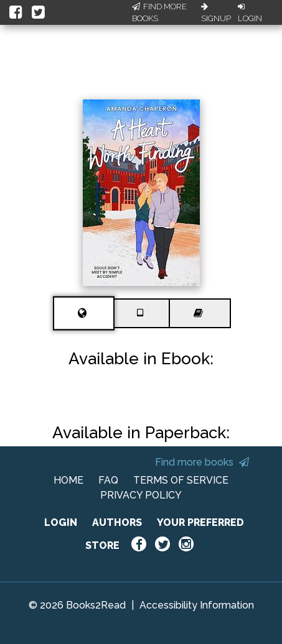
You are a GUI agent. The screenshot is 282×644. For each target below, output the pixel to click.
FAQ (108, 480)
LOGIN (61, 522)
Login (250, 13)
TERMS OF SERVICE (181, 480)
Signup (216, 13)
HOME (68, 480)
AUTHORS (117, 522)
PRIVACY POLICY (141, 495)
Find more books (202, 462)
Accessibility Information (197, 605)
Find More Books (159, 13)
